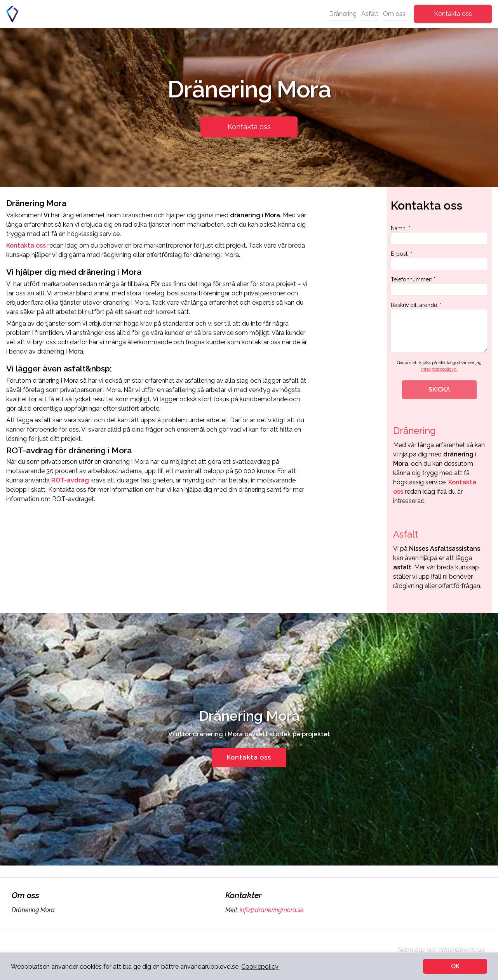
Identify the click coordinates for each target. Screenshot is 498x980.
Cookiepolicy (260, 967)
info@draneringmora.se (271, 910)
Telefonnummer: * (439, 286)
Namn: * (439, 235)
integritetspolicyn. (439, 369)
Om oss (394, 14)
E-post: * (439, 260)
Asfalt (370, 14)
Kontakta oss (453, 14)
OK (455, 966)
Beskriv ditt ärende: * (439, 327)
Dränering (343, 14)
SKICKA (439, 389)
